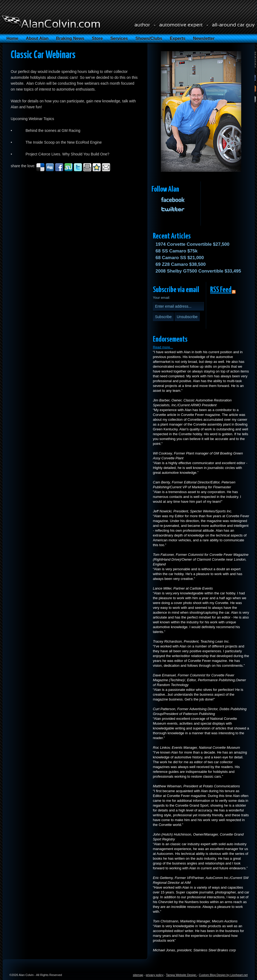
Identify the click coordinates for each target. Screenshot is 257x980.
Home (12, 38)
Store (97, 38)
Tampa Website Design (182, 975)
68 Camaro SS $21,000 (180, 258)
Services (119, 38)
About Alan (37, 38)
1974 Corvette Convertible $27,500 (192, 244)
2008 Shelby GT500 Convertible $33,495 (198, 271)
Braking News (70, 38)
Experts (178, 38)
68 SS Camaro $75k (177, 251)
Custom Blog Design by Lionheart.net (223, 975)
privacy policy (154, 975)
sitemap (138, 975)
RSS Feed (221, 290)
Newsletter (204, 38)
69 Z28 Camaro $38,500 (181, 264)
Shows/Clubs (149, 38)
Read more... (163, 347)
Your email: (162, 298)
